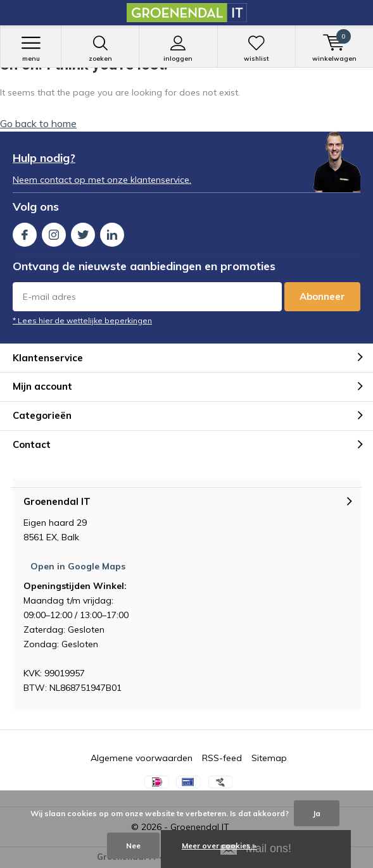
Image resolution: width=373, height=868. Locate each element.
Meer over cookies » (219, 846)
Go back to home (38, 123)
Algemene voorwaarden (142, 758)
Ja (317, 813)
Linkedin (112, 232)
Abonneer (322, 296)
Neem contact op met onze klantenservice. (102, 180)
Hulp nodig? (44, 158)
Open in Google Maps (78, 566)
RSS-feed (222, 758)
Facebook (25, 232)
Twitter (83, 232)
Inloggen (178, 49)
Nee (133, 846)
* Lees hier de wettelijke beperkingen (82, 320)
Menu (31, 49)
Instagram (54, 232)
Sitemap (269, 758)
